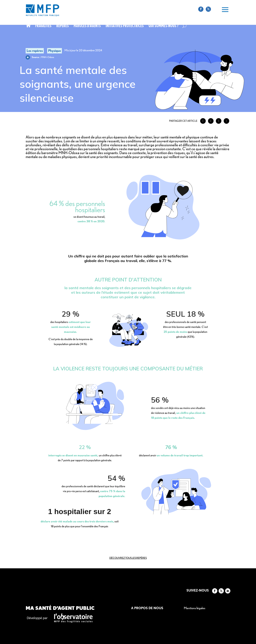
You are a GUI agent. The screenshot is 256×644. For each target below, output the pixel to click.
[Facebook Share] (203, 121)
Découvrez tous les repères (128, 558)
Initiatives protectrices (125, 26)
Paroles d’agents (87, 26)
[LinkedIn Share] (219, 121)
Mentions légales (195, 608)
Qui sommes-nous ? (164, 26)
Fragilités (43, 26)
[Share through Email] (226, 121)
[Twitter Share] (211, 121)
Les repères (35, 51)
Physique (55, 51)
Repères (63, 26)
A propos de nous (147, 608)
